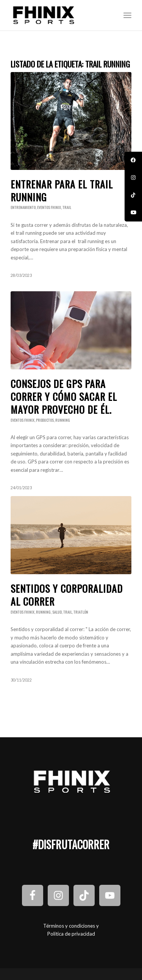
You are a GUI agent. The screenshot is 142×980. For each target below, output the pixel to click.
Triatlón (81, 612)
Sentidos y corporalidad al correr (67, 595)
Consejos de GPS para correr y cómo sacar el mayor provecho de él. (64, 397)
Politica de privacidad (71, 934)
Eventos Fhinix (49, 207)
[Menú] (127, 15)
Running (63, 420)
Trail (67, 207)
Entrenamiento (23, 207)
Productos (45, 420)
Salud (57, 612)
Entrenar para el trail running (62, 191)
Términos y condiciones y (71, 926)
